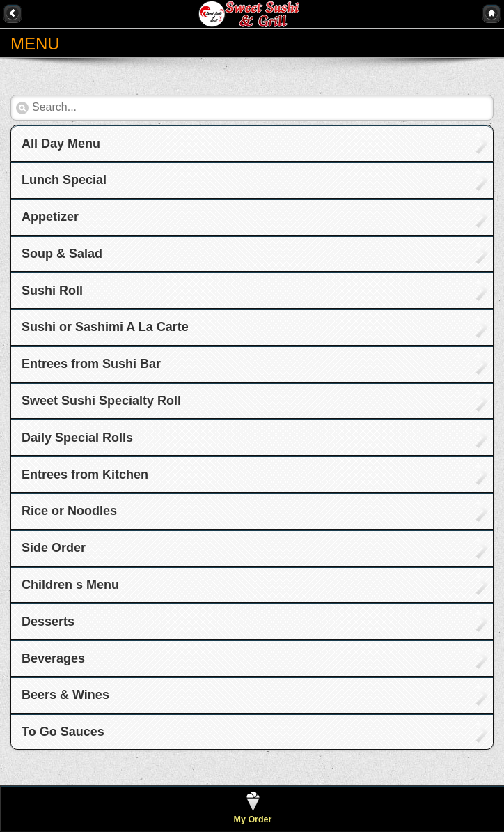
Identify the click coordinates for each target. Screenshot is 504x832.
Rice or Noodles (69, 511)
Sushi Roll (52, 291)
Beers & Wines (65, 695)
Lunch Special (64, 180)
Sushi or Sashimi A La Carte (105, 327)
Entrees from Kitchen (85, 475)
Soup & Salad (62, 254)
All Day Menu (61, 144)
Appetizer (50, 217)
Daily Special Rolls (77, 438)
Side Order (54, 548)
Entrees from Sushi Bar (91, 364)
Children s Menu (70, 585)
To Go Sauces (63, 732)
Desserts (48, 622)
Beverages (53, 658)
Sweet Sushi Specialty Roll (101, 401)
